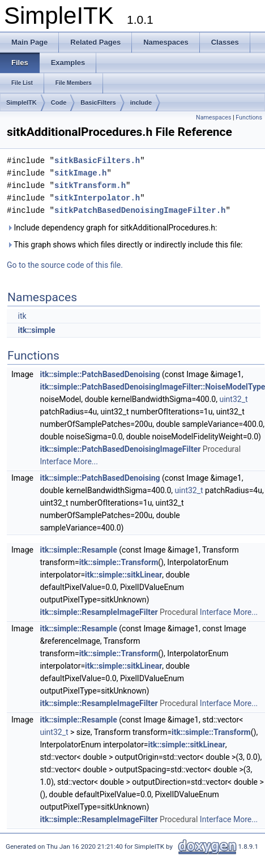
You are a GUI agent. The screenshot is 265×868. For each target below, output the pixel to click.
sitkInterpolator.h (97, 198)
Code (59, 102)
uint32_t (233, 399)
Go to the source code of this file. (65, 265)
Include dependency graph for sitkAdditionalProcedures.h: (112, 228)
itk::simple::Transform (119, 562)
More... (86, 461)
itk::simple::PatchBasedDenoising (100, 374)
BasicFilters (98, 102)
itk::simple (36, 330)
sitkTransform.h (90, 185)
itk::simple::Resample (78, 550)
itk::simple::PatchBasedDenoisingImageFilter (120, 449)
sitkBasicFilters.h (97, 161)
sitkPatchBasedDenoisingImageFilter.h (140, 210)
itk (22, 316)
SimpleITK (22, 102)
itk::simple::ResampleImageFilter (99, 612)
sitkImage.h (80, 173)
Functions (249, 117)
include (141, 102)
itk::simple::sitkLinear (123, 575)
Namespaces (213, 117)
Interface (55, 461)
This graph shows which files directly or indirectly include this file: (125, 245)
